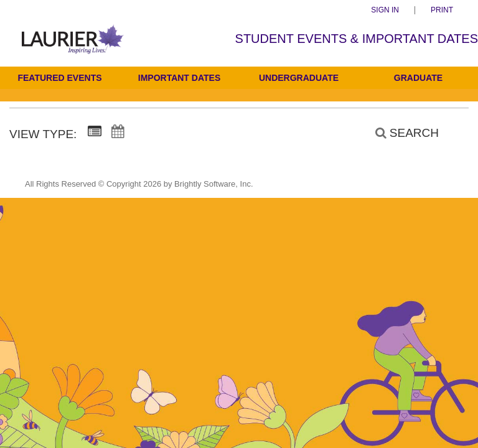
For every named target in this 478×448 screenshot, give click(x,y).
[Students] (73, 47)
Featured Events (59, 78)
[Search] (400, 133)
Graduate (418, 78)
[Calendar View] (118, 132)
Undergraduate (299, 78)
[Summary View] (95, 132)
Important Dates (179, 78)
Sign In (385, 10)
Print (442, 10)
